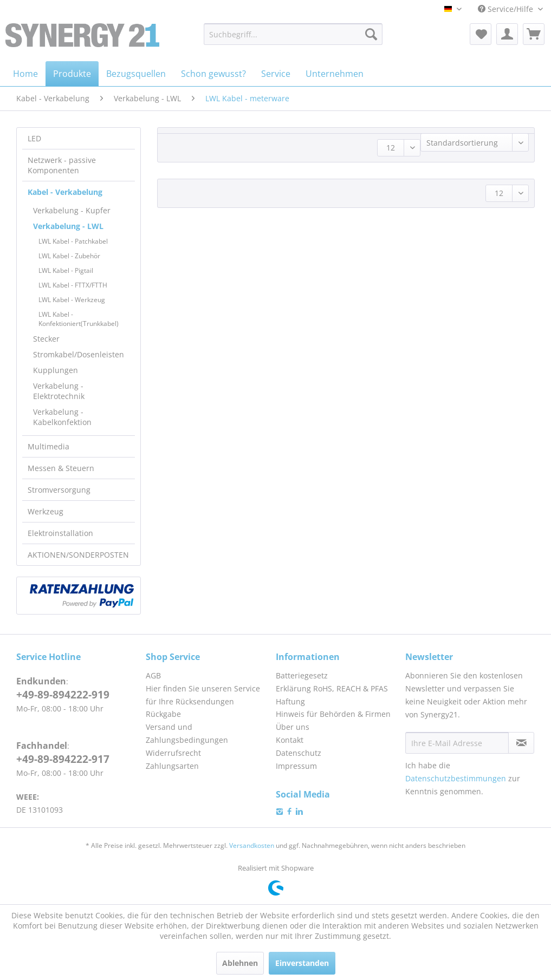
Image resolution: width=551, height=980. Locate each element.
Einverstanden (302, 963)
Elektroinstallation (60, 533)
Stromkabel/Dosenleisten (79, 354)
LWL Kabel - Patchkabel (73, 241)
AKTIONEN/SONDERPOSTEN (78, 555)
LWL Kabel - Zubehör (69, 256)
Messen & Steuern (61, 468)
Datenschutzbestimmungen (456, 778)
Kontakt (290, 740)
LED (34, 138)
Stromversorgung (59, 490)
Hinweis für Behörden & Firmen (333, 714)
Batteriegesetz (302, 675)
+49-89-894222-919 (63, 695)
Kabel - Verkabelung (65, 192)
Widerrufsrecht (173, 753)
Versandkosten (252, 845)
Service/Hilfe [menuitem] (507, 9)
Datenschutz (299, 753)
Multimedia (48, 446)
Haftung (290, 701)
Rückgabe (163, 714)
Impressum (296, 766)
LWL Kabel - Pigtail (66, 270)
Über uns (293, 727)
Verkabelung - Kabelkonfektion (62, 417)
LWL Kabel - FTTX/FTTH (73, 285)
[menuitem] (293, 34)
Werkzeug (46, 511)
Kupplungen (56, 370)
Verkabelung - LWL (68, 226)
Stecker (46, 339)
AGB (153, 675)
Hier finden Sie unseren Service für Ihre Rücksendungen (203, 695)
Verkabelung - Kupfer (72, 210)
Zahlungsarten (172, 766)
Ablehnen (240, 963)
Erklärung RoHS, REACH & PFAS (332, 688)
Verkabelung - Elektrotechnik (59, 391)
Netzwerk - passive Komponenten (62, 165)
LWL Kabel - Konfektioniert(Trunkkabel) (79, 319)
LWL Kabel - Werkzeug (72, 300)
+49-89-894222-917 (63, 759)
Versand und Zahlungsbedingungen (187, 733)
